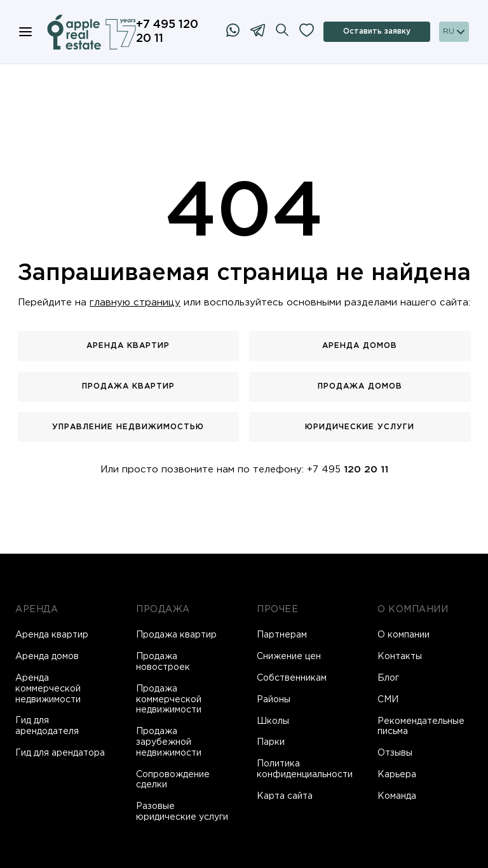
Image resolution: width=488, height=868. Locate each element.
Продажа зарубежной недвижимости (169, 742)
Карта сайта (285, 796)
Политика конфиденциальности (304, 769)
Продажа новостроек (163, 662)
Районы (274, 700)
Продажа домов (360, 386)
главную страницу (135, 303)
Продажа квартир (128, 386)
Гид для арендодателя (47, 726)
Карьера (397, 775)
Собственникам (292, 678)
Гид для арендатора (60, 753)
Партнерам (282, 635)
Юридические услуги (360, 427)
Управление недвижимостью (128, 427)
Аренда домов (360, 346)
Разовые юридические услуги (182, 812)
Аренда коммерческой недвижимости (48, 689)
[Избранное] (307, 32)
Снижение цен (289, 657)
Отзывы (395, 753)
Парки (271, 742)
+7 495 (348, 470)
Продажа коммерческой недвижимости (169, 700)
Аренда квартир (128, 346)
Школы (273, 721)
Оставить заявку (377, 31)
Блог (388, 678)
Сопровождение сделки (173, 780)
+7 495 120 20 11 (167, 32)
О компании (403, 635)
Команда (397, 796)
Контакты (400, 657)
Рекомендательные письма (421, 727)
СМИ (388, 700)
